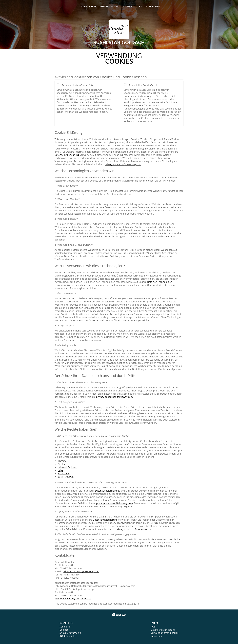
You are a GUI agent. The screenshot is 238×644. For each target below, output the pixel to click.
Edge (61, 470)
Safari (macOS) (66, 477)
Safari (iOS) (64, 473)
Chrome (62, 461)
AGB (153, 627)
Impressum (153, 6)
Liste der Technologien (160, 282)
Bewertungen (109, 6)
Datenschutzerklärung (67, 155)
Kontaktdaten (132, 6)
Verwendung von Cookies (165, 633)
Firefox (62, 464)
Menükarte (89, 6)
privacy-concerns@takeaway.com (123, 164)
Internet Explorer (67, 467)
